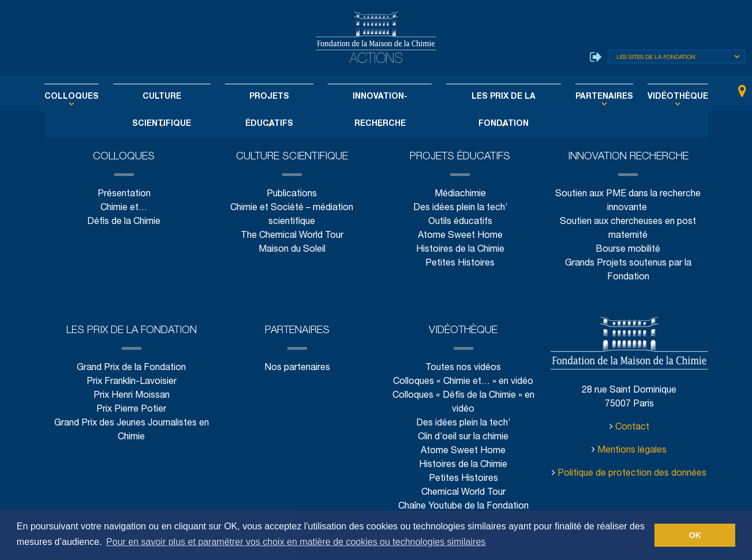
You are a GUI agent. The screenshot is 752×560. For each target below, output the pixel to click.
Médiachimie (460, 194)
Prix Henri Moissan (132, 396)
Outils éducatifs (460, 222)
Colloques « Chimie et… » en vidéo (463, 382)
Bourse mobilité (628, 250)
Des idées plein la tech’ (460, 208)
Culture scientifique (176, 97)
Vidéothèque (653, 97)
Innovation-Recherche (377, 97)
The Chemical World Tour (292, 236)
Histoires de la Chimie (460, 250)
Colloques (96, 97)
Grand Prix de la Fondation (131, 368)
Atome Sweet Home (460, 236)
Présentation (124, 194)
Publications (292, 194)
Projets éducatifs (275, 97)
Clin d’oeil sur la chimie (463, 437)
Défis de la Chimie (124, 222)
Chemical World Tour (463, 493)
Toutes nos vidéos (463, 368)
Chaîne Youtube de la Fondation (463, 507)
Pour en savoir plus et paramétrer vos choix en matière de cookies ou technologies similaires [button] (296, 542)
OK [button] (695, 535)
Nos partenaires (298, 368)
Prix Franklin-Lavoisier (132, 382)
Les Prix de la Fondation (492, 97)
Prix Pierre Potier (131, 410)
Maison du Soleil (292, 250)
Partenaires (585, 97)
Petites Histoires (460, 264)
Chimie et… (124, 208)
